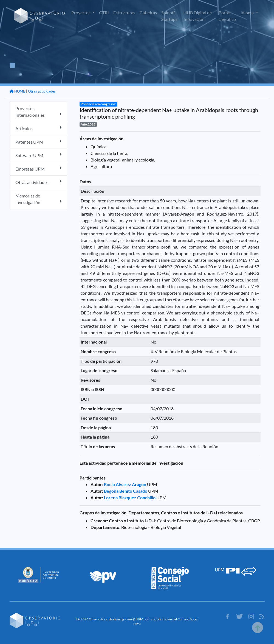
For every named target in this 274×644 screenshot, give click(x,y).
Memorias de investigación (38, 199)
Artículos (38, 128)
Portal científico (227, 16)
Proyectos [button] (81, 12)
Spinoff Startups (169, 16)
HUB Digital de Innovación (198, 16)
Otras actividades (42, 91)
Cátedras (148, 12)
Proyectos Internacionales (38, 112)
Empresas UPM (38, 168)
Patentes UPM (38, 142)
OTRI (104, 12)
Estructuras (124, 12)
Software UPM (38, 155)
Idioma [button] (248, 12)
